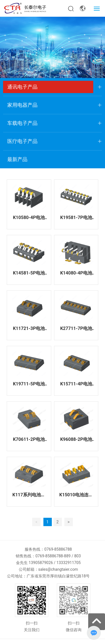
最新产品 (17, 159)
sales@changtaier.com (58, 569)
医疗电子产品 (22, 141)
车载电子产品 (22, 123)
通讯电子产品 (22, 87)
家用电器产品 (22, 105)
